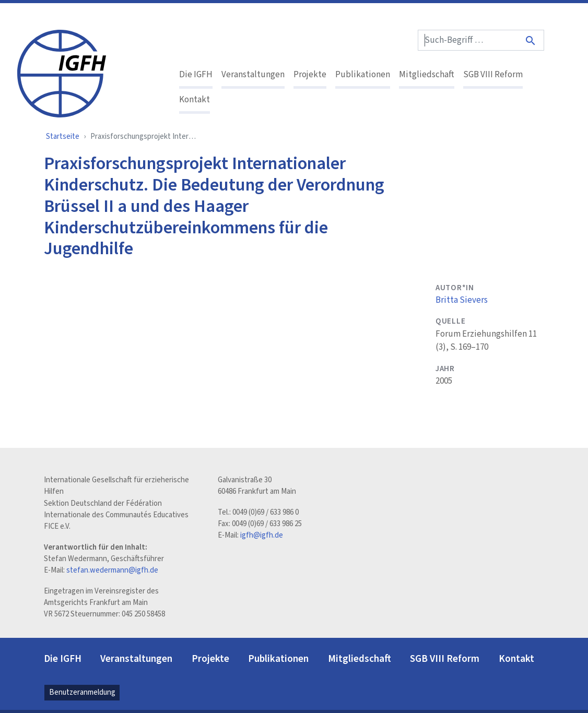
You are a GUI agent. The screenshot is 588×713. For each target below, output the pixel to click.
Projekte (310, 75)
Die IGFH (196, 75)
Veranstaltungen (253, 75)
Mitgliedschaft (427, 75)
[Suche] (531, 40)
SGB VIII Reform (493, 75)
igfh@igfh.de (262, 535)
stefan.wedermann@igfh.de (112, 570)
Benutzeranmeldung (82, 692)
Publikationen (363, 75)
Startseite (63, 136)
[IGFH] (62, 73)
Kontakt (195, 100)
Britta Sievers (462, 300)
